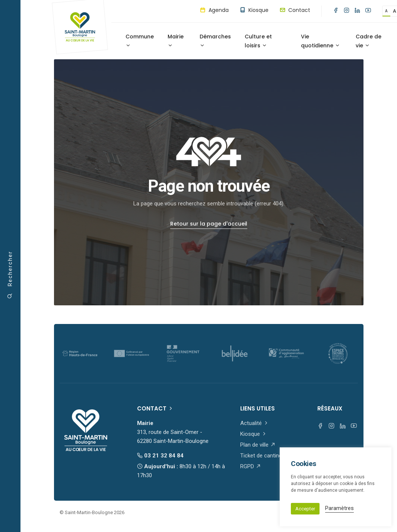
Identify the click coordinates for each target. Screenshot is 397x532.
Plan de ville (258, 445)
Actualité (255, 423)
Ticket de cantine (265, 456)
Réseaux (330, 408)
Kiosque (254, 10)
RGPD (251, 466)
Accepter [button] (305, 509)
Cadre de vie (369, 41)
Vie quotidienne (320, 41)
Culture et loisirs (258, 41)
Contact (295, 10)
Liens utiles (258, 408)
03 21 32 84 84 (160, 456)
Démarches (215, 40)
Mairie (176, 40)
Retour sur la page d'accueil (209, 224)
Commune (140, 40)
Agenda (214, 10)
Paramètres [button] (339, 508)
